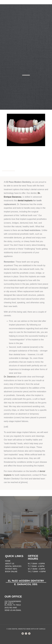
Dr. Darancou (10, 377)
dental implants (25, 201)
